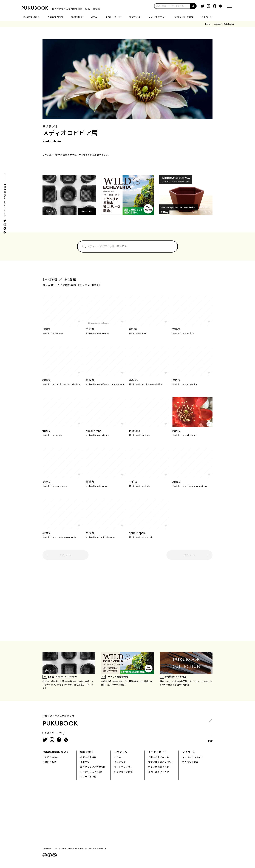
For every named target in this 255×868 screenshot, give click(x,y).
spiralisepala (149, 534)
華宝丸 (106, 534)
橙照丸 (62, 381)
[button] (194, 6)
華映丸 (192, 381)
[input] (172, 6)
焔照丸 (149, 381)
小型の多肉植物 (88, 757)
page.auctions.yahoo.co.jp (100, 323)
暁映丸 (192, 432)
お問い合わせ (49, 762)
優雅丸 (62, 432)
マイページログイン (193, 757)
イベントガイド (113, 17)
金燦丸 (106, 381)
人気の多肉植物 (55, 17)
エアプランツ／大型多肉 (93, 767)
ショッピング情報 (184, 17)
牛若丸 (106, 330)
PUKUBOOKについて (56, 752)
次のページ (190, 555)
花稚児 (149, 483)
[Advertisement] (127, 602)
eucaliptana (106, 432)
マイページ (207, 17)
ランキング (135, 17)
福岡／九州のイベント (160, 772)
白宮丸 (62, 330)
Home (208, 24)
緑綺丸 (192, 483)
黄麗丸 (192, 330)
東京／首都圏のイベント (161, 762)
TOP (210, 731)
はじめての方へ (31, 17)
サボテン (85, 762)
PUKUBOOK (39, 8)
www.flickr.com (55, 117)
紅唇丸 (62, 534)
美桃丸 (62, 483)
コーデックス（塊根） (92, 772)
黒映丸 (106, 483)
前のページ (66, 555)
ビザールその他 (88, 776)
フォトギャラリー (158, 17)
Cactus (217, 24)
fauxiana (149, 432)
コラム (94, 17)
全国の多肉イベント (159, 757)
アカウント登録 (190, 762)
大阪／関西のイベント (160, 767)
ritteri (149, 330)
